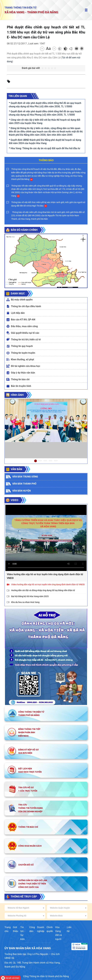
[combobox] (25, 908)
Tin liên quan (18, 96)
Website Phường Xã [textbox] (17, 916)
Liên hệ (69, 929)
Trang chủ (8, 929)
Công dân (32, 929)
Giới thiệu (15, 929)
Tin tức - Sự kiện (23, 933)
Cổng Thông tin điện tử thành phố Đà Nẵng (46, 976)
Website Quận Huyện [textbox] (60, 908)
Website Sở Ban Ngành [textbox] (18, 908)
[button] (9, 431)
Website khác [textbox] (56, 916)
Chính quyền (50, 929)
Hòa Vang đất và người (59, 933)
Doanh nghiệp (41, 929)
